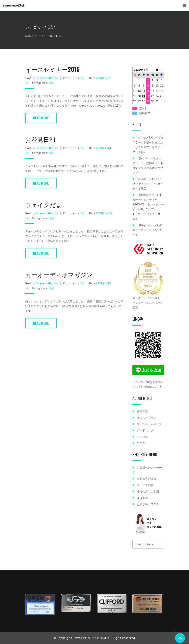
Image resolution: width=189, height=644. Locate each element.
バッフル (142, 437)
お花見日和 (40, 139)
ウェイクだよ (44, 204)
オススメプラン (147, 418)
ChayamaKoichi (47, 78)
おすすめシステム (148, 504)
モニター (142, 443)
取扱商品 (142, 498)
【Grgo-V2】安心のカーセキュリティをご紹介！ (148, 230)
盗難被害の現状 (147, 479)
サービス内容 (145, 485)
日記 (51, 83)
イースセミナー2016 (52, 69)
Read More (41, 118)
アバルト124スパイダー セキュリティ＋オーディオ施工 (148, 184)
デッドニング (145, 430)
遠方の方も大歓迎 (148, 491)
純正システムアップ (149, 424)
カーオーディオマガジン (59, 274)
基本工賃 (142, 411)
